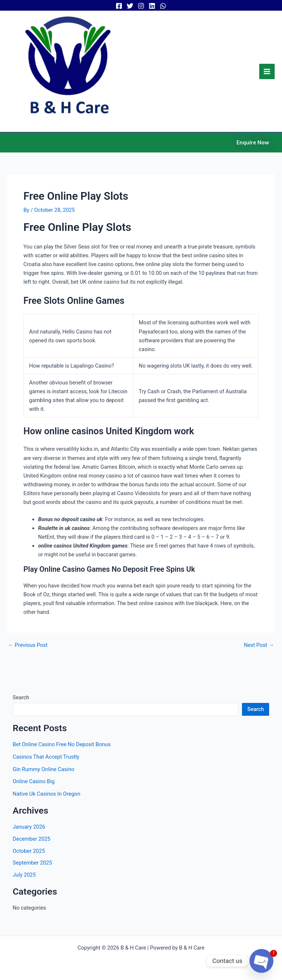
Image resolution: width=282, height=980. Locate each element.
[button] (253, 153)
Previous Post (28, 655)
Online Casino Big (34, 792)
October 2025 (29, 861)
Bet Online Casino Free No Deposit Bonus (62, 755)
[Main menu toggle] (267, 77)
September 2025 (32, 873)
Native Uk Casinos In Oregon (47, 804)
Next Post (259, 655)
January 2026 (29, 837)
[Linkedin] (152, 6)
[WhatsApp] (163, 6)
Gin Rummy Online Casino (44, 779)
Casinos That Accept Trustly (46, 767)
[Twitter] (130, 6)
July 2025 (24, 885)
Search (21, 708)
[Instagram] (141, 6)
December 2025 (32, 849)
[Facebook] (119, 6)
